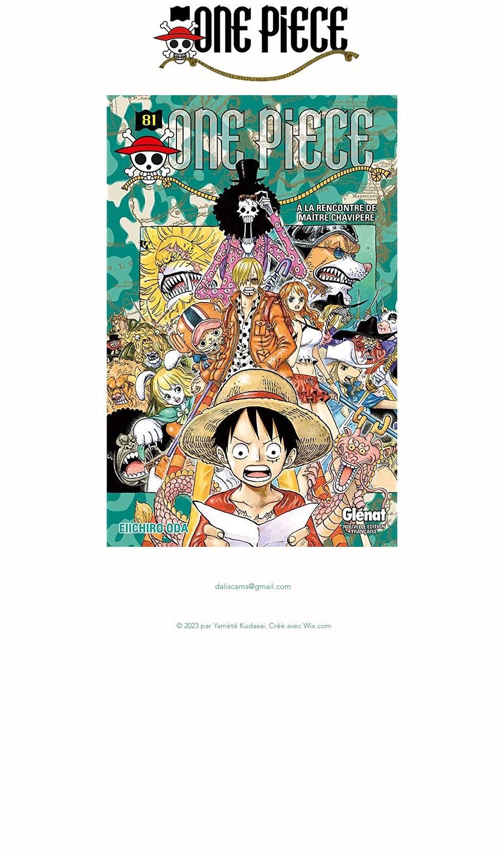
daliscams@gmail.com (253, 586)
